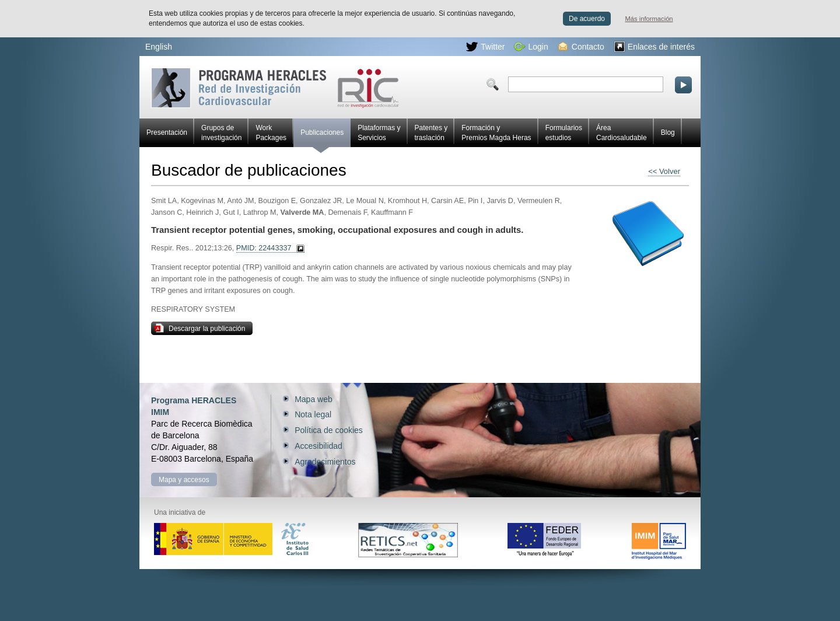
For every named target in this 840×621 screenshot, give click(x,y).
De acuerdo (587, 19)
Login (531, 47)
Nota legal (313, 414)
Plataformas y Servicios (379, 133)
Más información (649, 19)
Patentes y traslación (431, 133)
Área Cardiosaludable (622, 133)
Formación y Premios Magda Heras (496, 133)
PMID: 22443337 (264, 248)
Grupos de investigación (221, 133)
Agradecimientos (325, 462)
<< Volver (664, 171)
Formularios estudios (564, 133)
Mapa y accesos (184, 480)
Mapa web (314, 399)
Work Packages (271, 133)
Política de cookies (329, 430)
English (159, 47)
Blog (668, 132)
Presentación (167, 132)
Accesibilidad (318, 446)
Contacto (581, 47)
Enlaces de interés (654, 47)
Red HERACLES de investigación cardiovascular (275, 88)
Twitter (485, 47)
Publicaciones (322, 138)
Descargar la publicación (200, 328)
